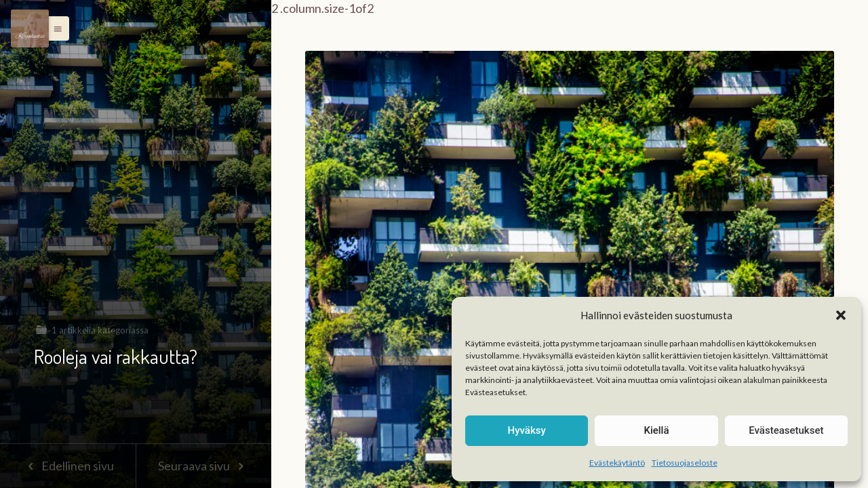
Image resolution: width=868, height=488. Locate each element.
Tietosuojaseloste (685, 463)
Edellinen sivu (67, 466)
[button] (841, 315)
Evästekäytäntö (617, 463)
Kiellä (656, 430)
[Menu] (30, 28)
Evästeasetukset (786, 430)
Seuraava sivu (203, 466)
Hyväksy (527, 430)
